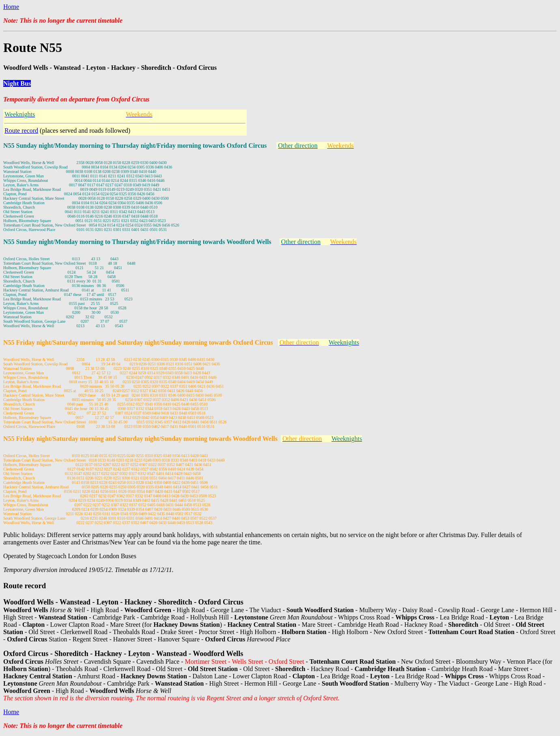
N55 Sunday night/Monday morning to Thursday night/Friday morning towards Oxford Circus (135, 146)
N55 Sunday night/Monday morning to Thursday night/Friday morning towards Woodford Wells (137, 242)
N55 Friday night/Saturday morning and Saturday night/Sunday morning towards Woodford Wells (140, 439)
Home (11, 7)
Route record (21, 131)
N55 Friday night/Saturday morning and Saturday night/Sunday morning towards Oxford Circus (138, 342)
